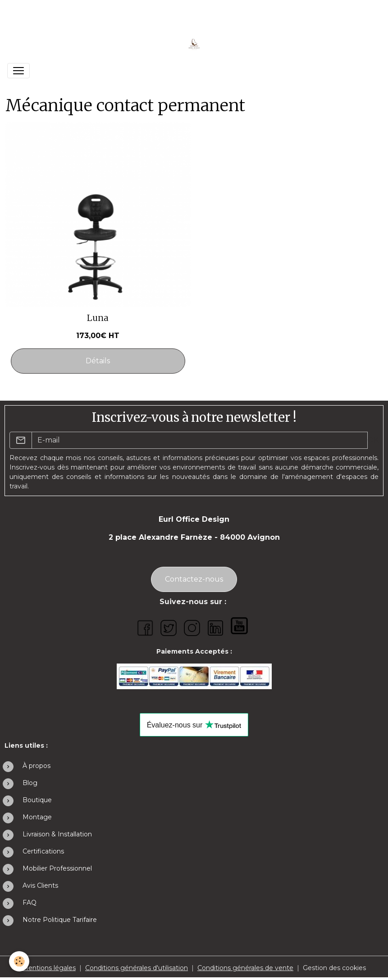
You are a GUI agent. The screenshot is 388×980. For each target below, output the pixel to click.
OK (373, 440)
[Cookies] (19, 961)
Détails (98, 361)
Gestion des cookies (334, 968)
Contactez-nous (194, 579)
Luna (98, 318)
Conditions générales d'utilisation (137, 968)
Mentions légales (49, 968)
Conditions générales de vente (245, 968)
